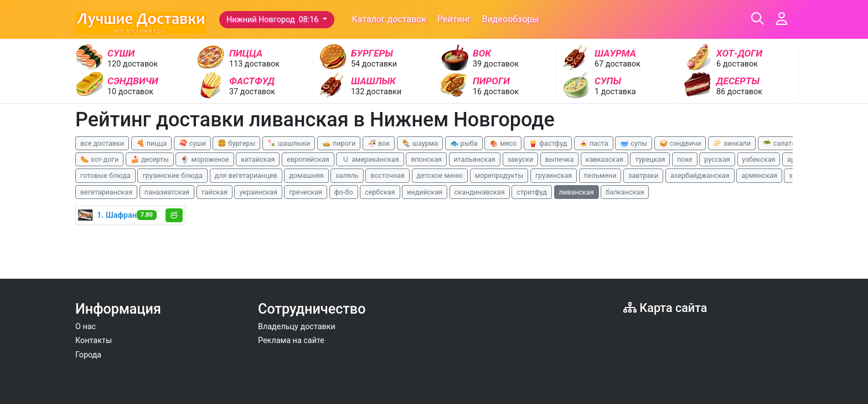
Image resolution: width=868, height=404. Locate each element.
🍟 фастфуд (548, 143)
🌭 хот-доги (99, 159)
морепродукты (499, 175)
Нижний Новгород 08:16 (273, 20)
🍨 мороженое (205, 159)
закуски (521, 159)
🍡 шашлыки (289, 143)
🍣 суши (192, 143)
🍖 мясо (503, 143)
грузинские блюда (172, 175)
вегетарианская (106, 192)
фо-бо (344, 192)
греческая (306, 192)
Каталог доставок (389, 19)
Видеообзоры (511, 19)
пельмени (600, 175)
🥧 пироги (339, 143)
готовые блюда (105, 175)
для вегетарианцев (246, 175)
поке (685, 159)
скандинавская (480, 192)
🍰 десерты (150, 159)
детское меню (440, 175)
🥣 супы (634, 143)
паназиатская (167, 192)
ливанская (577, 192)
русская (717, 159)
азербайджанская (700, 175)
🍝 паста (594, 143)
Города (88, 355)
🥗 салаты (780, 143)
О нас (86, 327)
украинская (258, 192)
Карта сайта (665, 308)
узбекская (759, 159)
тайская (215, 192)
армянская (759, 175)
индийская (425, 192)
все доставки (102, 143)
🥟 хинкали (732, 143)
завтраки (643, 175)
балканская (625, 192)
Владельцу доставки (297, 327)
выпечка (559, 159)
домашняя (306, 175)
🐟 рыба (464, 143)
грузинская (554, 175)
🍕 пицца (151, 143)
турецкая (650, 159)
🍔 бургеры (236, 143)
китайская (258, 159)
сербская (380, 192)
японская (426, 159)
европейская (308, 159)
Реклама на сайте (291, 341)
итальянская (475, 159)
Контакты (94, 341)
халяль (347, 175)
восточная (387, 175)
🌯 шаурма (420, 143)
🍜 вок (379, 143)
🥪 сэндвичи (680, 143)
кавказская (604, 159)
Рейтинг (454, 19)
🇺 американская (370, 159)
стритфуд (532, 192)
